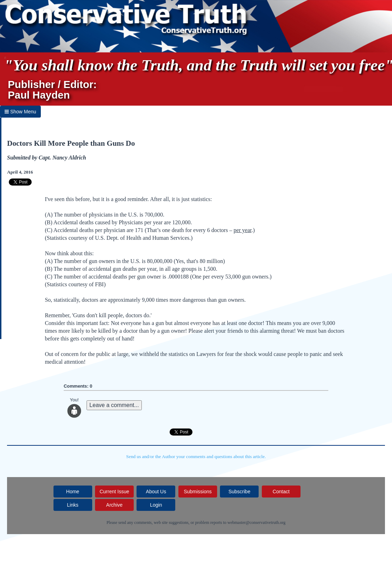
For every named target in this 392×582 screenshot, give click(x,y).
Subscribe (239, 492)
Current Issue (114, 492)
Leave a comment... (114, 405)
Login (156, 505)
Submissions (198, 492)
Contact (281, 492)
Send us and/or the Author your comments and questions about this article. (196, 456)
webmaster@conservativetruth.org (256, 522)
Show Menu (20, 112)
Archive (115, 505)
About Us (156, 492)
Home (73, 492)
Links (73, 505)
